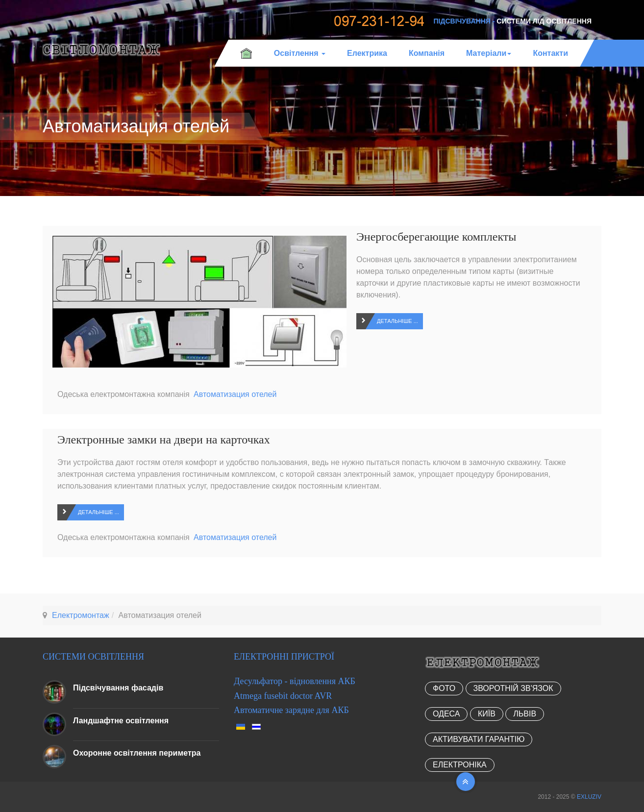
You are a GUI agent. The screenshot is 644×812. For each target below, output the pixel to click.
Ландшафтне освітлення (121, 721)
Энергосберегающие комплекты (436, 237)
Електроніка (460, 765)
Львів (525, 714)
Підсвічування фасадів (118, 688)
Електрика (367, 53)
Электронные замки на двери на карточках (164, 440)
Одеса (446, 714)
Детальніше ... (397, 321)
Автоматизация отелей (235, 394)
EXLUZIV (589, 797)
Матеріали (489, 53)
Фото (444, 688)
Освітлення (300, 53)
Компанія (427, 53)
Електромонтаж (81, 615)
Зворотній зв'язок (513, 688)
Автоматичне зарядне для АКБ (291, 710)
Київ (487, 714)
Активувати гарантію (479, 739)
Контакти (550, 53)
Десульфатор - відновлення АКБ (295, 681)
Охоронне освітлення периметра (137, 753)
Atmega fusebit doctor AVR (283, 696)
